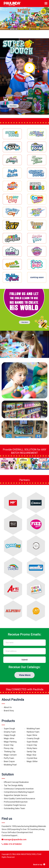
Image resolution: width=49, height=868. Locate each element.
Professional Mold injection (16, 802)
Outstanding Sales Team (14, 808)
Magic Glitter (32, 761)
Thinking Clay (10, 752)
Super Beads (32, 742)
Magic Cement (10, 755)
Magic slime (9, 738)
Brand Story (9, 711)
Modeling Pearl (10, 765)
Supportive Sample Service (16, 795)
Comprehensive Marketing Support (19, 792)
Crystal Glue (32, 758)
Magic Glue (31, 755)
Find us (7, 819)
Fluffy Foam (9, 758)
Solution (8, 774)
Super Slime (32, 735)
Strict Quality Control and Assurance (19, 799)
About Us (8, 707)
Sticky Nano (32, 748)
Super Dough (9, 729)
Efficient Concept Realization (16, 782)
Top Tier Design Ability (13, 785)
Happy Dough (10, 735)
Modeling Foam (33, 729)
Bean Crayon (9, 761)
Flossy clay (9, 748)
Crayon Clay (32, 745)
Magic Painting (10, 742)
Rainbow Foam (33, 732)
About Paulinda (13, 700)
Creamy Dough (33, 738)
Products (8, 721)
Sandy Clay (31, 752)
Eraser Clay (9, 745)
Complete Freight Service (15, 805)
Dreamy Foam (10, 732)
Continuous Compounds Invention (19, 789)
